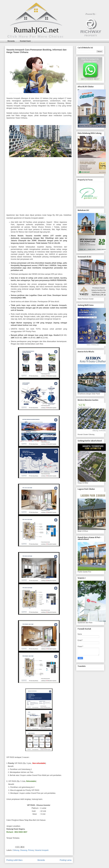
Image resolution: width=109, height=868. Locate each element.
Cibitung (16, 850)
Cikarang (24, 850)
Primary (31, 850)
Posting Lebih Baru (14, 860)
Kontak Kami (25, 41)
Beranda (11, 41)
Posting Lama (66, 860)
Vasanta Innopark (42, 850)
